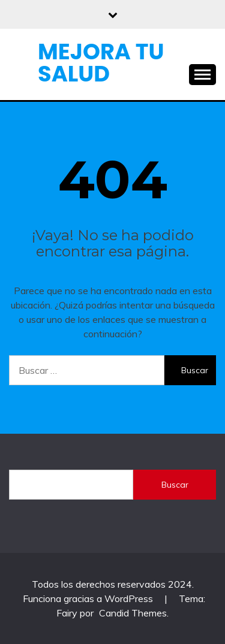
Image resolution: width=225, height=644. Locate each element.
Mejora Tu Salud (101, 63)
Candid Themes (133, 613)
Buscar (175, 485)
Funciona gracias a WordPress (89, 598)
